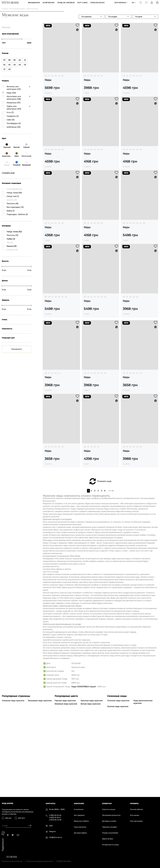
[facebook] (8, 835)
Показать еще (104, 559)
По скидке (113, 20)
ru (133, 5)
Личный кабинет (136, 809)
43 (56, 80)
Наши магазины (80, 827)
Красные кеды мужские (92, 779)
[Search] (140, 4)
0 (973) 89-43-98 (55, 820)
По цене (139, 20)
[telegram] (12, 835)
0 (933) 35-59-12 (55, 817)
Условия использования (12, 861)
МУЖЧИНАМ (49, 5)
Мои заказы (135, 815)
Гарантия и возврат (109, 827)
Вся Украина (120, 5)
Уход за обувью (66, 5)
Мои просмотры (136, 821)
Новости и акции (109, 809)
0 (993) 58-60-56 (55, 815)
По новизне (86, 20)
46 (105, 451)
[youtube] (18, 835)
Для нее (8, 818)
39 (124, 227)
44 (59, 80)
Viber (51, 826)
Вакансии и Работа (81, 821)
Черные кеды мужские (65, 779)
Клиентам (107, 804)
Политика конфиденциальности (39, 861)
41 (49, 80)
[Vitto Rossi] (10, 4)
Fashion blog (97, 5)
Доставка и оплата (109, 821)
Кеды (48, 84)
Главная (5, 13)
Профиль (134, 804)
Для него (22, 818)
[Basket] (157, 4)
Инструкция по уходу (110, 845)
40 (46, 80)
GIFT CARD (82, 5)
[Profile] (151, 4)
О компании (79, 809)
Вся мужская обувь (17, 13)
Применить (16, 353)
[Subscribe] (29, 826)
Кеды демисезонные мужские (143, 780)
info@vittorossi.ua (55, 837)
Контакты (50, 804)
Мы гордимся (79, 815)
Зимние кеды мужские (118, 784)
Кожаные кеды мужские (13, 779)
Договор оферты (80, 833)
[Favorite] (146, 4)
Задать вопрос (108, 839)
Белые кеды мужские (91, 782)
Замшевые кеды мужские (40, 779)
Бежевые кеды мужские (66, 782)
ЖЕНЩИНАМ (34, 5)
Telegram (52, 831)
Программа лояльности (111, 815)
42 (52, 80)
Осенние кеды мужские (118, 779)
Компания (79, 804)
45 (62, 80)
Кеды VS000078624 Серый (84, 765)
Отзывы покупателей (110, 833)
